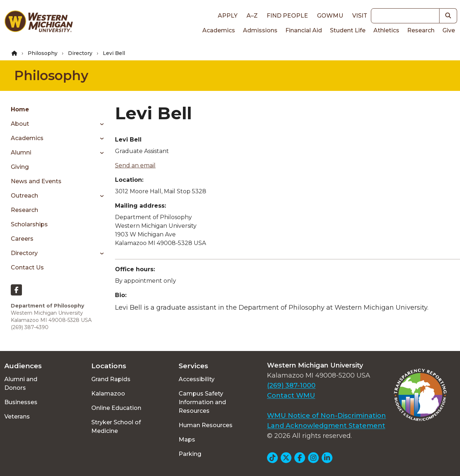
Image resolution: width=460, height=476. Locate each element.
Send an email (135, 165)
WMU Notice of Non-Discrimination (326, 416)
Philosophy (43, 53)
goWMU (330, 16)
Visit (360, 16)
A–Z (252, 16)
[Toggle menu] (99, 124)
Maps (187, 440)
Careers (22, 239)
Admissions (260, 30)
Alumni (21, 152)
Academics (219, 30)
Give (449, 30)
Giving (20, 167)
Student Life (348, 30)
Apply (228, 16)
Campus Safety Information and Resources (202, 402)
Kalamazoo (108, 394)
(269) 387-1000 (291, 385)
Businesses (21, 402)
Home (20, 109)
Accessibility (197, 379)
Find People (287, 16)
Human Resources (206, 425)
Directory (80, 53)
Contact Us (27, 267)
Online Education (116, 408)
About (20, 124)
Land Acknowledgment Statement (326, 426)
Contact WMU (291, 396)
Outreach (24, 196)
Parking (190, 454)
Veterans (17, 417)
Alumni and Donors (21, 383)
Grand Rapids (111, 379)
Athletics (386, 30)
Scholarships (29, 224)
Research (421, 30)
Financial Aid (304, 30)
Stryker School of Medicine (116, 427)
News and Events (36, 181)
